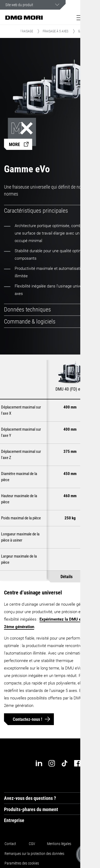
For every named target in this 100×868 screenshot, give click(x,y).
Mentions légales (59, 844)
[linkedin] (39, 763)
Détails (67, 576)
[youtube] (90, 763)
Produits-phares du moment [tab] (31, 809)
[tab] (50, 211)
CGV (32, 844)
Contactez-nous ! (27, 719)
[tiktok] (65, 763)
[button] (80, 18)
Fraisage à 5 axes (55, 31)
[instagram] (52, 763)
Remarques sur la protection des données (34, 853)
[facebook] (77, 763)
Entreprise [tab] (14, 820)
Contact (10, 844)
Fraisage (27, 31)
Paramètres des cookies (22, 863)
